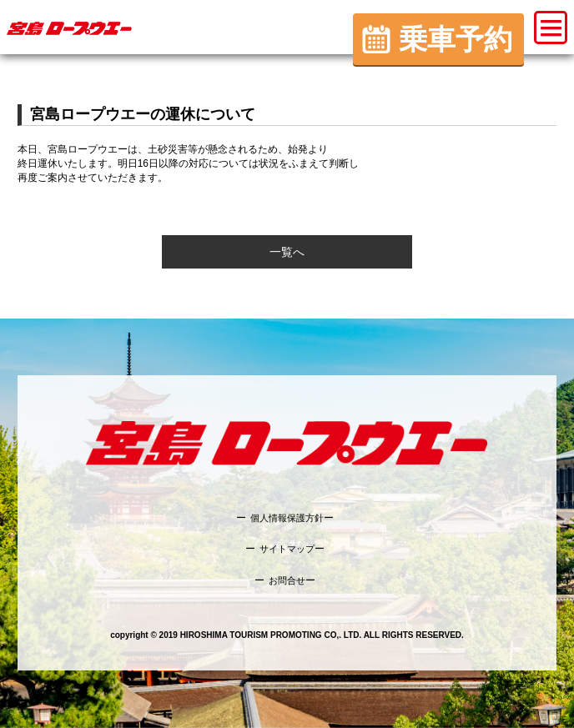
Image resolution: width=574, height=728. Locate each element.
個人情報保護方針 (287, 518)
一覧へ (287, 252)
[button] (551, 28)
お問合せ (287, 580)
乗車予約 (456, 39)
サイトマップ (287, 549)
